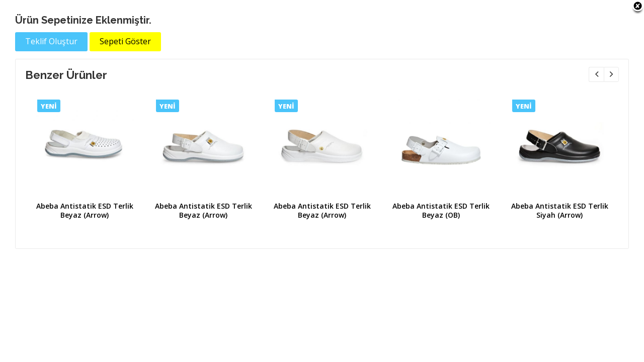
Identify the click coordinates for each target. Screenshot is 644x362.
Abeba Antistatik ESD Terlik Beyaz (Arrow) (85, 210)
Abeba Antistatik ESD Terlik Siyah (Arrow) (560, 210)
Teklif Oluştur (51, 41)
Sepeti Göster (125, 41)
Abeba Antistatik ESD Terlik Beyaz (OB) (441, 210)
